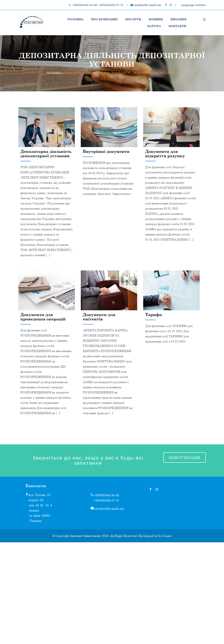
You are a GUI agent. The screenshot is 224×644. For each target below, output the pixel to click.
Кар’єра (154, 26)
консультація (185, 458)
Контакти (177, 26)
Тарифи (154, 314)
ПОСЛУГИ (133, 19)
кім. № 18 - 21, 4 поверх (40, 508)
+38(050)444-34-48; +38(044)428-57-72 (98, 5)
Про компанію (104, 19)
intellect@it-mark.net (148, 5)
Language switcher (193, 5)
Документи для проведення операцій (43, 317)
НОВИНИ (156, 19)
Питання (178, 19)
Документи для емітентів (99, 317)
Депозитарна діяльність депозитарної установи (46, 153)
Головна (75, 19)
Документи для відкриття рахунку (165, 153)
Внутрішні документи (106, 151)
